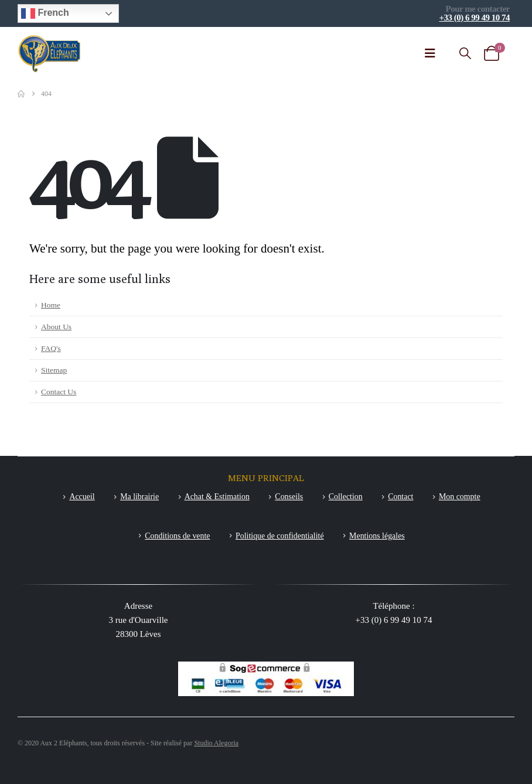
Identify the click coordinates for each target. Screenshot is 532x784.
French (45, 13)
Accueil (82, 497)
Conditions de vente (177, 536)
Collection (346, 497)
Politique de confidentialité (280, 536)
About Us (56, 327)
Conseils (289, 497)
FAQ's (51, 348)
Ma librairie (139, 497)
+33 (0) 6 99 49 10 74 (474, 18)
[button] (465, 54)
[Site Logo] (50, 54)
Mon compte (460, 497)
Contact (400, 497)
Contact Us (59, 392)
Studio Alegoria (216, 743)
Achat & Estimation (217, 497)
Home (51, 305)
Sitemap (54, 370)
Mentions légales (377, 536)
